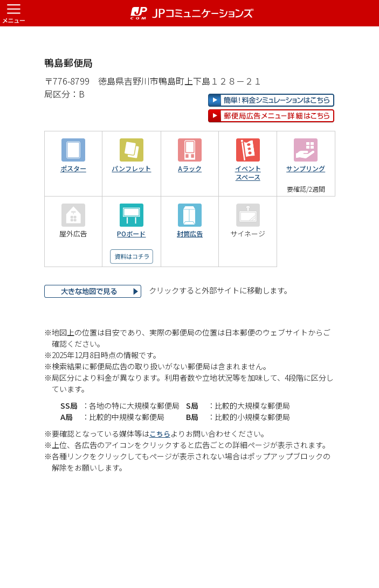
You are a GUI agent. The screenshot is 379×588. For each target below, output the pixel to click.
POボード (131, 268)
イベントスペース (248, 208)
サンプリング (306, 203)
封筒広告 (190, 268)
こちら (161, 468)
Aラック (190, 203)
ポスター (73, 203)
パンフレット (131, 203)
